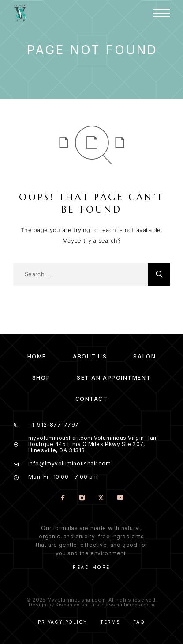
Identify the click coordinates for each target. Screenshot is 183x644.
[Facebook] (63, 498)
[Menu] (161, 13)
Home (37, 356)
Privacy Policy (62, 622)
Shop (41, 378)
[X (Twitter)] (101, 498)
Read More (91, 567)
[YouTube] (120, 498)
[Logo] (20, 13)
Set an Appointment (114, 378)
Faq (139, 622)
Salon (144, 356)
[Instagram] (82, 498)
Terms (110, 622)
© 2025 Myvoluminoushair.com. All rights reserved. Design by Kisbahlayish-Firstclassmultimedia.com (91, 602)
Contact (92, 399)
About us (90, 356)
